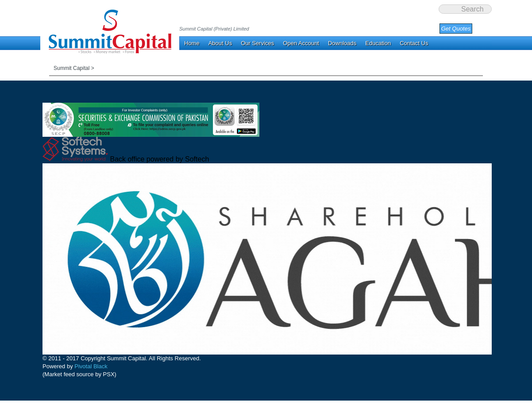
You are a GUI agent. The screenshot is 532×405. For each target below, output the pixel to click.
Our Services (257, 43)
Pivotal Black (91, 366)
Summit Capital (71, 68)
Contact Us (414, 43)
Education (378, 43)
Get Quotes (456, 29)
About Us (220, 43)
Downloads (342, 43)
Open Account (301, 43)
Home (192, 43)
